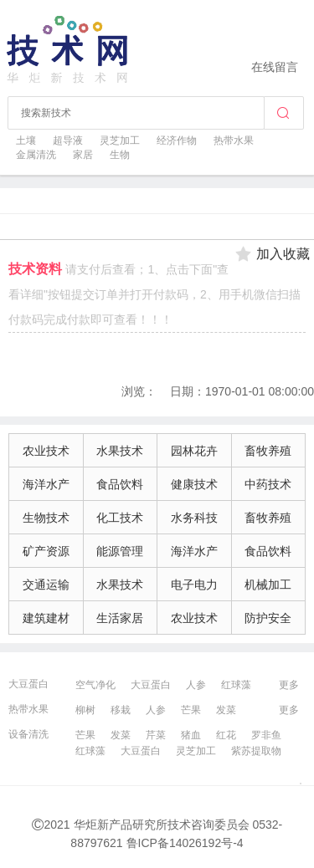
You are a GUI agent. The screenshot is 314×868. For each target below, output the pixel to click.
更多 (289, 685)
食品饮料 (120, 484)
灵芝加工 (120, 140)
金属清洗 (36, 155)
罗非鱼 (266, 735)
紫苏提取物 (256, 751)
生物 (120, 155)
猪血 (191, 735)
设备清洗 (28, 734)
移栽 (121, 710)
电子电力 (194, 585)
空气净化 (95, 685)
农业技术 (46, 451)
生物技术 (46, 518)
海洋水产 (46, 484)
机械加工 (268, 585)
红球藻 (236, 685)
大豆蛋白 (28, 684)
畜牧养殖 (268, 451)
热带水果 (234, 140)
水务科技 (194, 518)
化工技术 (120, 518)
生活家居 (120, 618)
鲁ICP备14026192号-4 (185, 843)
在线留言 (275, 67)
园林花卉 (194, 451)
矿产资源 (46, 551)
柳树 (85, 710)
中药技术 (268, 484)
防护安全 (268, 618)
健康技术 (194, 484)
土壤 (26, 140)
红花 (226, 735)
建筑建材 (46, 618)
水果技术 (120, 451)
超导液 (68, 140)
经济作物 (177, 140)
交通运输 (46, 585)
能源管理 (120, 551)
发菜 (226, 710)
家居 (83, 155)
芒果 (191, 710)
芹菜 (156, 735)
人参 (196, 685)
